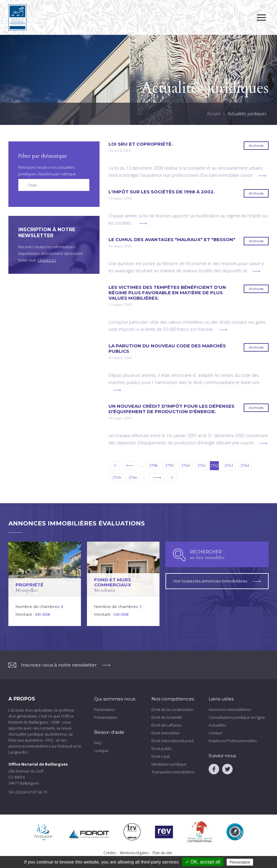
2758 (153, 466)
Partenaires (104, 709)
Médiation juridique (169, 764)
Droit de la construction (172, 709)
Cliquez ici (47, 260)
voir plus (262, 176)
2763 (229, 466)
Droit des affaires (167, 725)
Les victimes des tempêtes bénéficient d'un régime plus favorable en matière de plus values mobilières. (167, 293)
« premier (115, 466)
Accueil (213, 114)
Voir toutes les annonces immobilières (217, 580)
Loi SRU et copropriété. (141, 144)
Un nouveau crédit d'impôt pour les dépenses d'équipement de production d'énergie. (171, 409)
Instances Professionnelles (233, 741)
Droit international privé (173, 741)
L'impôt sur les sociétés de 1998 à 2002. (162, 192)
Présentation (106, 717)
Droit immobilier (166, 733)
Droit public (162, 749)
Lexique (101, 751)
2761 (202, 466)
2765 (117, 478)
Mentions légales (134, 853)
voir (45, 584)
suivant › (157, 478)
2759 (169, 466)
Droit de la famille (167, 717)
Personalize (240, 862)
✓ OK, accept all (203, 862)
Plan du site (162, 853)
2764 (245, 466)
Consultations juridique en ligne (237, 717)
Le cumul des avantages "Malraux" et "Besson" (172, 240)
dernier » (172, 478)
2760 (186, 466)
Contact (216, 733)
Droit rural (160, 756)
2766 (133, 478)
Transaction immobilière (173, 772)
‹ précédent (130, 466)
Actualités (217, 725)
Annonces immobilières (230, 709)
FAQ (98, 743)
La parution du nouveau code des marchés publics (167, 349)
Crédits (110, 853)
